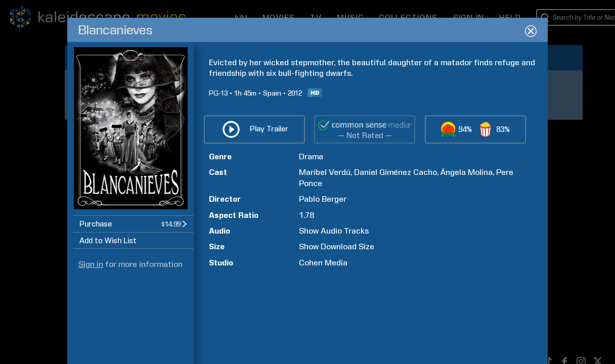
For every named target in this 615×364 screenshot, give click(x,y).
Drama (311, 156)
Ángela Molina (467, 172)
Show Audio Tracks (334, 231)
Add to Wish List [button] (108, 241)
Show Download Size (337, 246)
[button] (134, 224)
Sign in (91, 264)
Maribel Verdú (325, 172)
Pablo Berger (323, 199)
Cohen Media (323, 263)
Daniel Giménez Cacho (396, 172)
